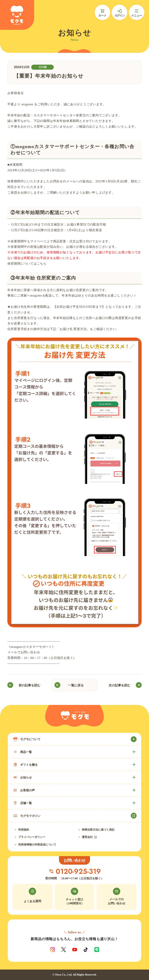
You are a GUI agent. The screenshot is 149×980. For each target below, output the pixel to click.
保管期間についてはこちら (27, 264)
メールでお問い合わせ (24, 652)
